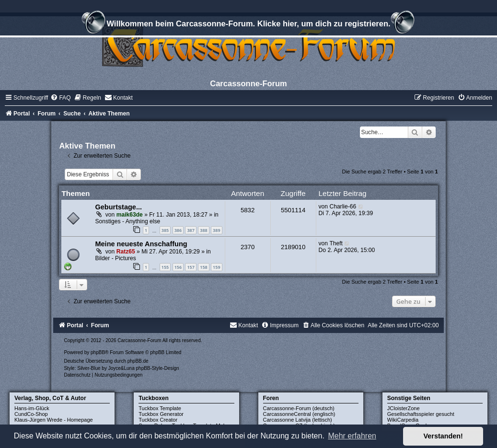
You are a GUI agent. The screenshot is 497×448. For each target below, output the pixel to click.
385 (165, 230)
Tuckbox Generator (161, 414)
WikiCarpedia (403, 420)
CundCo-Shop (31, 414)
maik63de (130, 215)
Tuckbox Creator (158, 420)
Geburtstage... (118, 207)
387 (191, 230)
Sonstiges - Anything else (127, 221)
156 (178, 267)
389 (216, 230)
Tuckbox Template (160, 408)
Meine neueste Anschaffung (141, 244)
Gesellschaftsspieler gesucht (421, 414)
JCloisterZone (404, 408)
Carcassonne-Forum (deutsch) (299, 408)
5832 (248, 210)
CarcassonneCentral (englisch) (299, 414)
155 (165, 267)
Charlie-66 (343, 207)
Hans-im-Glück (32, 408)
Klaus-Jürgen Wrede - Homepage (54, 420)
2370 (248, 247)
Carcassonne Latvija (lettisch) (298, 420)
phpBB (98, 352)
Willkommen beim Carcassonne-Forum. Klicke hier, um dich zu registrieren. (248, 25)
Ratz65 (126, 252)
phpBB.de (138, 361)
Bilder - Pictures (115, 258)
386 (178, 230)
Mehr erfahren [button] (352, 436)
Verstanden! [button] (443, 436)
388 (203, 230)
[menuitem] (60, 98)
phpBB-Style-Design (158, 368)
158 (203, 267)
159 (216, 267)
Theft (336, 243)
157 (191, 267)
